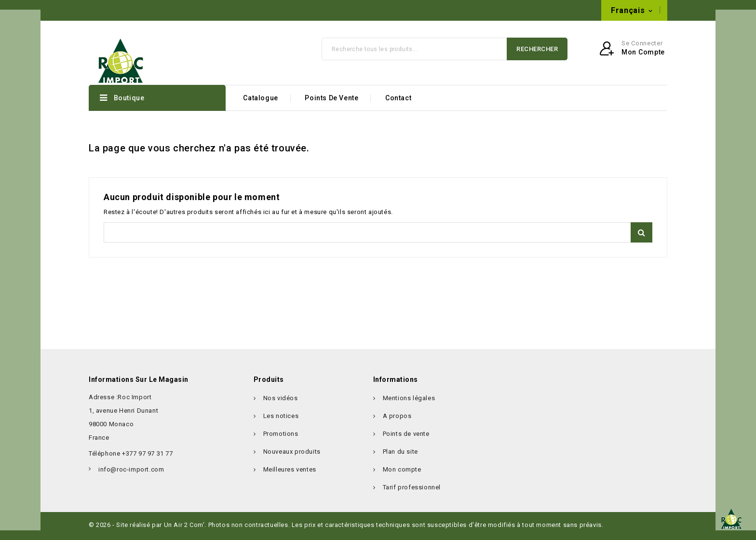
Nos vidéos (281, 401)
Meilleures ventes (290, 473)
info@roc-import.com (299, 10)
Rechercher (537, 52)
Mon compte (402, 473)
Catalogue (260, 102)
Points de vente (331, 102)
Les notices (281, 419)
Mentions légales (409, 401)
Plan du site (400, 455)
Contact (398, 102)
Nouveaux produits (292, 455)
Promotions (281, 437)
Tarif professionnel (412, 491)
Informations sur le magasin (139, 383)
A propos (397, 419)
